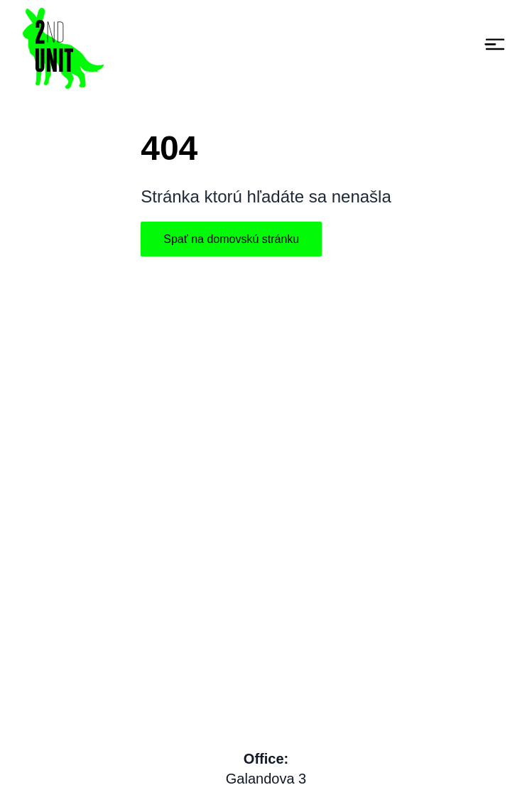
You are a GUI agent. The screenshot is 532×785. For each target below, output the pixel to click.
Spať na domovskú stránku (231, 239)
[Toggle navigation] (495, 44)
